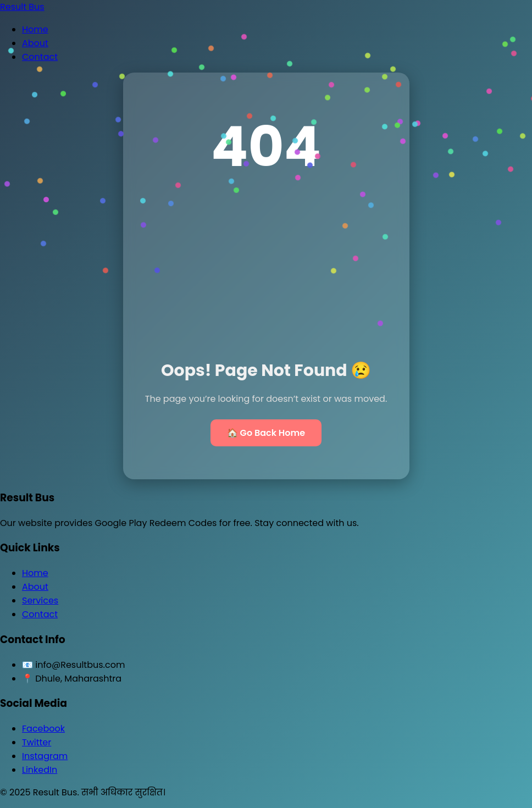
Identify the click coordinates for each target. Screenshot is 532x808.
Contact (40, 57)
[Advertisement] (266, 276)
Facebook (43, 729)
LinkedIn (40, 770)
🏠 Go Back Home (266, 433)
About (35, 43)
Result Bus (22, 7)
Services (40, 601)
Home (35, 29)
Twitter (37, 742)
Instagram (45, 756)
